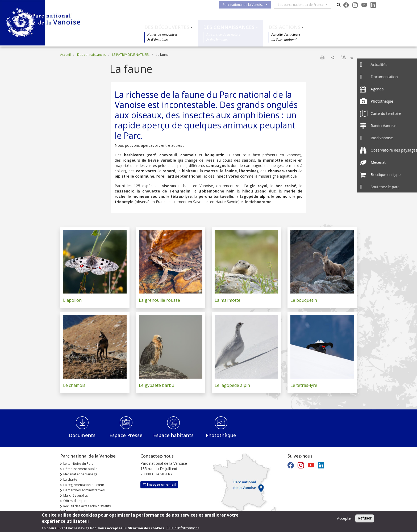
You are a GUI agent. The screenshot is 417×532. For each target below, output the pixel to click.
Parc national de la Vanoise (245, 5)
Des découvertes (167, 27)
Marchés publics (76, 495)
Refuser (365, 520)
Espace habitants (173, 435)
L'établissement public (80, 469)
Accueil (65, 55)
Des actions (285, 27)
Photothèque (221, 435)
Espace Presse (126, 435)
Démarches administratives (84, 490)
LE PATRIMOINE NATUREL (131, 55)
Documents (82, 435)
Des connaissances (229, 27)
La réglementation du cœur (84, 485)
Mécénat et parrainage (80, 474)
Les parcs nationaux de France (303, 5)
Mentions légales (76, 511)
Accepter (345, 520)
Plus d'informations (183, 529)
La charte (70, 479)
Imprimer (322, 57)
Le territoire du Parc (78, 464)
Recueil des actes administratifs (87, 506)
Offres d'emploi (75, 501)
